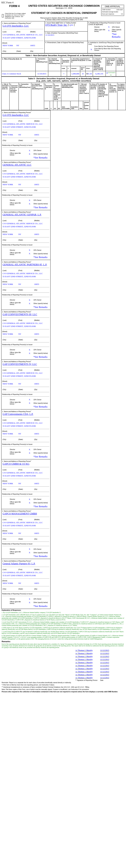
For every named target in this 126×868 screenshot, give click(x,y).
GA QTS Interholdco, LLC (16, 26)
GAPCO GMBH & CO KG (16, 464)
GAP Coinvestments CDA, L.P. (18, 414)
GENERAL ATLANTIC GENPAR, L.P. (22, 215)
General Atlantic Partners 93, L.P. (19, 564)
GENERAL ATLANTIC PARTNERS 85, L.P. (25, 265)
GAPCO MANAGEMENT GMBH (20, 514)
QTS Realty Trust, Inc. (56, 25)
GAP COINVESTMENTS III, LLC (20, 314)
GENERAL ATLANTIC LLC (17, 165)
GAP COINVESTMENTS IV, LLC (20, 364)
